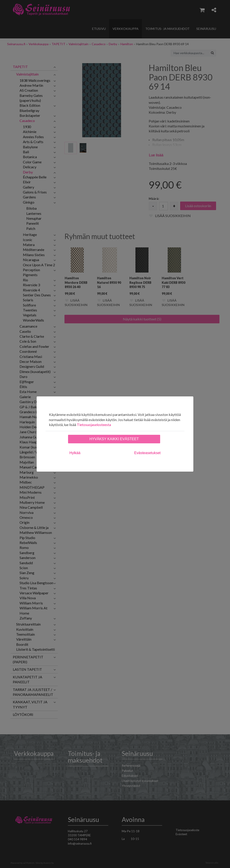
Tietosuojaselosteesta (94, 425)
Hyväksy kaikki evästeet (114, 439)
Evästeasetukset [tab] (147, 453)
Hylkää (75, 453)
